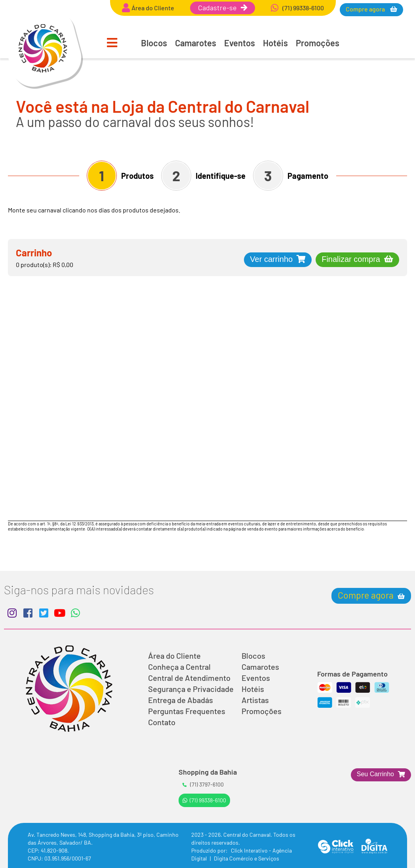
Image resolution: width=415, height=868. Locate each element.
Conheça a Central (179, 667)
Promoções (318, 43)
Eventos (240, 43)
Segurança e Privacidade (191, 689)
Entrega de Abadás (181, 700)
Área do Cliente (174, 656)
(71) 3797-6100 (203, 784)
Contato (162, 722)
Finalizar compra (351, 259)
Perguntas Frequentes (187, 711)
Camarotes (196, 43)
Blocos (154, 43)
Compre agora (366, 9)
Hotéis (275, 43)
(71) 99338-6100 (204, 800)
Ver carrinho (271, 259)
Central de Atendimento (189, 678)
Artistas (255, 700)
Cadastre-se (223, 8)
